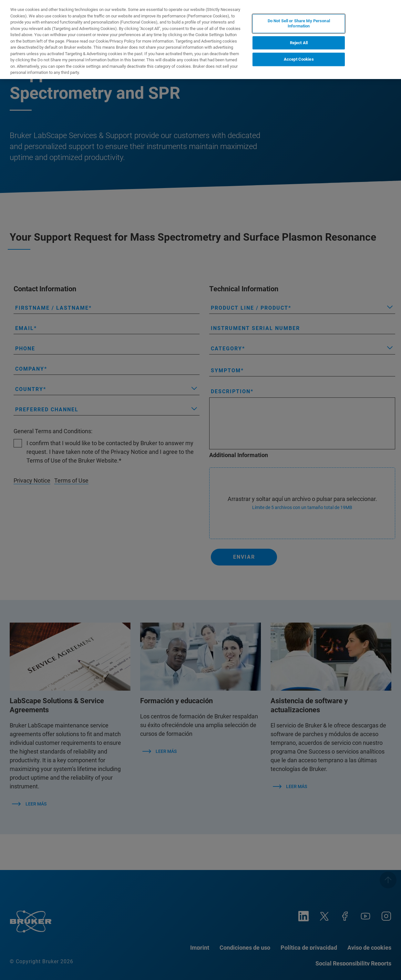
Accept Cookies (299, 59)
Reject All (299, 43)
